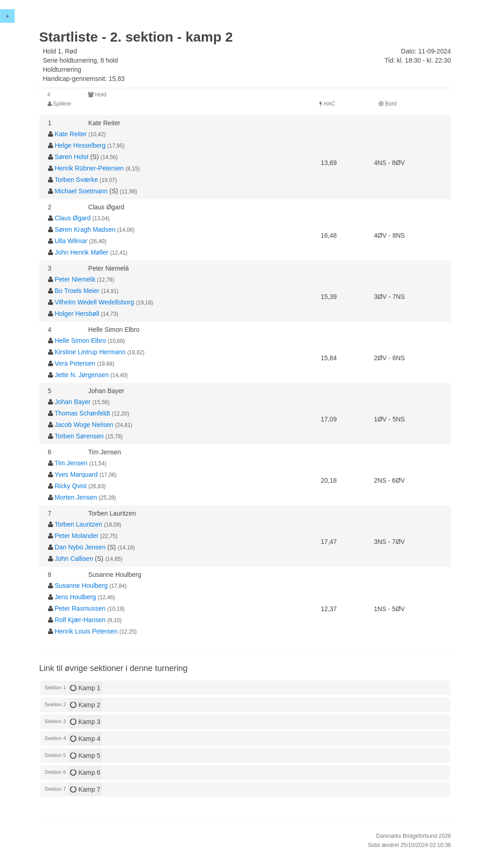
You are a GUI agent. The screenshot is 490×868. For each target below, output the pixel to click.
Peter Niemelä (75, 279)
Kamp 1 (85, 688)
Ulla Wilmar (71, 241)
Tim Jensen (71, 463)
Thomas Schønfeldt (82, 413)
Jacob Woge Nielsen (84, 425)
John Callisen (74, 559)
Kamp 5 (85, 756)
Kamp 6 (85, 772)
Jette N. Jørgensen (81, 375)
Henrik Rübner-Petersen (89, 168)
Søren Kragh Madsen (85, 229)
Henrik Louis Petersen (86, 631)
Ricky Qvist (70, 486)
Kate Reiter (70, 134)
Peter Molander (76, 536)
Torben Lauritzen (78, 524)
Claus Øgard (73, 218)
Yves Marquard (76, 474)
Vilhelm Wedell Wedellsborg (94, 302)
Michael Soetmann (81, 191)
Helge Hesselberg (80, 145)
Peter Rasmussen (80, 608)
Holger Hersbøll (77, 314)
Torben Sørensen (79, 436)
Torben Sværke (76, 180)
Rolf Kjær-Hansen (80, 620)
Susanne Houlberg (81, 586)
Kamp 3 (85, 722)
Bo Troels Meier (77, 291)
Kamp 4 (85, 739)
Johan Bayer (73, 402)
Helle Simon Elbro (80, 341)
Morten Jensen (76, 497)
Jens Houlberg (75, 597)
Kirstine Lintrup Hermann (90, 352)
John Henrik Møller (81, 252)
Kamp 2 (85, 705)
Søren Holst (71, 157)
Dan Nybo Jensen (80, 547)
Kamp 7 (85, 789)
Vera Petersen (75, 363)
